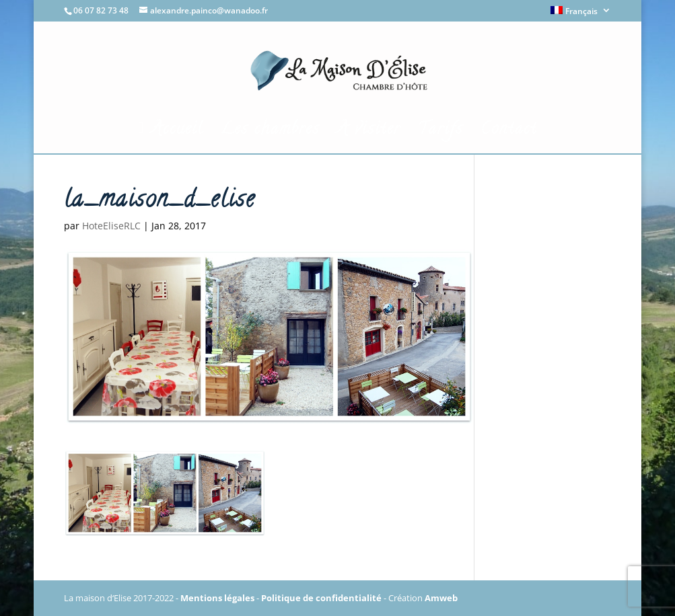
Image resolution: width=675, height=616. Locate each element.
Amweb (441, 598)
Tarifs (440, 134)
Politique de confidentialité (321, 598)
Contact (509, 134)
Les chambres (270, 134)
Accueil (171, 131)
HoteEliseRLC (111, 226)
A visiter (369, 134)
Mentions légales (217, 598)
